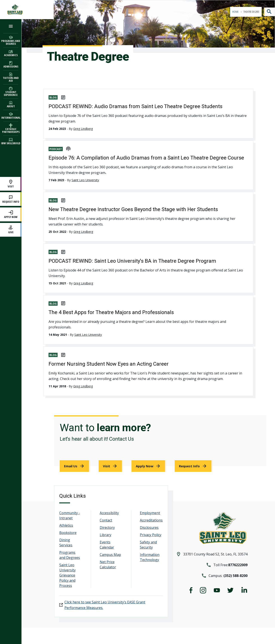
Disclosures (149, 527)
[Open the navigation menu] (11, 26)
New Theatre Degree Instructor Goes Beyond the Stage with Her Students (133, 209)
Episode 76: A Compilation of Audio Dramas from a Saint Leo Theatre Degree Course (146, 158)
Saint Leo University (85, 180)
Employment (150, 513)
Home (236, 12)
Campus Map (110, 555)
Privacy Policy (151, 535)
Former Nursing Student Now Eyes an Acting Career (109, 364)
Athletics (66, 525)
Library (105, 535)
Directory (107, 527)
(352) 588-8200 (235, 576)
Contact (106, 520)
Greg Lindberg (83, 129)
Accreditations (151, 520)
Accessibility (109, 513)
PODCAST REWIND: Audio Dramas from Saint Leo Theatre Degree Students (135, 106)
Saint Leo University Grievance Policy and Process (67, 575)
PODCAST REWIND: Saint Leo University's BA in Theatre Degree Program (132, 261)
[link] (75, 466)
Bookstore (68, 533)
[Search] (269, 12)
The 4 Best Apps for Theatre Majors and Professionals (111, 312)
